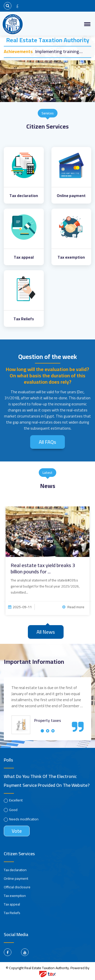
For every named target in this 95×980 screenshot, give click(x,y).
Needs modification (24, 819)
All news (46, 632)
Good (13, 810)
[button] (86, 24)
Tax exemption (15, 896)
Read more (73, 607)
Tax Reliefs (12, 913)
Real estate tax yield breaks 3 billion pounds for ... (43, 568)
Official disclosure (17, 887)
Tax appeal (12, 904)
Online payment (16, 878)
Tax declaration (15, 870)
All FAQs (48, 442)
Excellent (16, 800)
